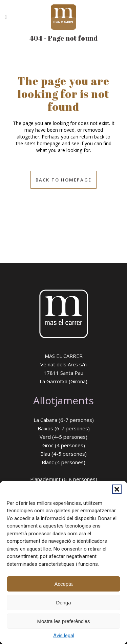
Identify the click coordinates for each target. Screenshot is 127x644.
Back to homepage (63, 180)
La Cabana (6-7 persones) (64, 420)
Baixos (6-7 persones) (64, 428)
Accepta (63, 584)
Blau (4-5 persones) (63, 454)
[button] (117, 489)
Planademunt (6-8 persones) (64, 479)
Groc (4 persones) (64, 445)
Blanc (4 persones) (63, 462)
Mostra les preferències (64, 621)
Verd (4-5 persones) (63, 437)
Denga (63, 603)
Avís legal (64, 636)
